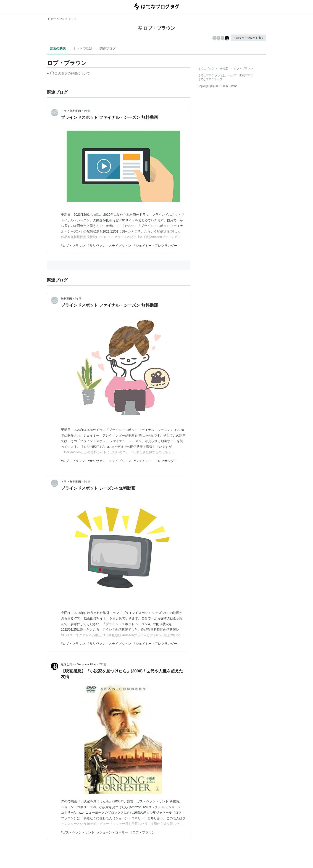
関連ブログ (108, 48)
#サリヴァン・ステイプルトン (109, 246)
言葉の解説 (58, 48)
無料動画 (66, 299)
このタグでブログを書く (249, 38)
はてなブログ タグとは (212, 75)
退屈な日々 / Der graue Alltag (79, 664)
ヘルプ (233, 75)
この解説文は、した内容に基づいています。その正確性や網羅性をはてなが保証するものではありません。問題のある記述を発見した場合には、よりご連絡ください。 (69, 74)
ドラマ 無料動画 (71, 111)
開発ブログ (246, 75)
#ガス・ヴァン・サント (78, 832)
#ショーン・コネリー (113, 832)
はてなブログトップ (210, 79)
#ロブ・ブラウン (73, 246)
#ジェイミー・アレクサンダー (155, 246)
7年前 (103, 664)
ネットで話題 (83, 48)
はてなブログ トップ (62, 19)
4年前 (87, 111)
